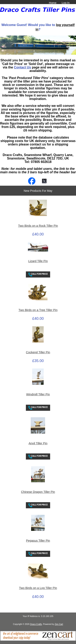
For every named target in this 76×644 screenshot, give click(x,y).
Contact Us (22, 67)
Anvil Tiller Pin (38, 443)
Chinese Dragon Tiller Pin (38, 492)
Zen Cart (59, 624)
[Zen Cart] (38, 640)
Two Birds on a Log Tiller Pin (38, 588)
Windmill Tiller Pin (38, 394)
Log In (66, 3)
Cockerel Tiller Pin (38, 352)
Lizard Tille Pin (38, 261)
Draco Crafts (36, 624)
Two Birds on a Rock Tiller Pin (38, 226)
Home (53, 3)
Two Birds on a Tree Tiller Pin (38, 310)
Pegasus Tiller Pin (38, 541)
